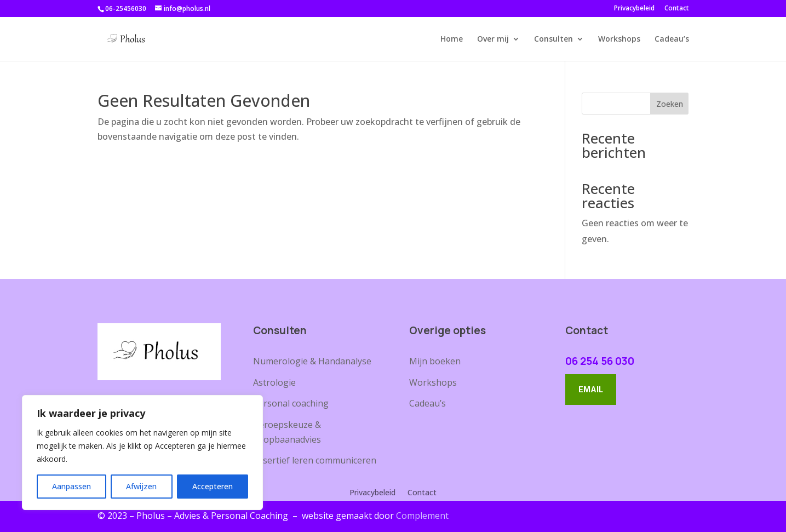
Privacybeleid (634, 9)
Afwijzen (141, 486)
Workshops (619, 39)
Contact (677, 9)
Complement (422, 516)
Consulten (553, 39)
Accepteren (213, 486)
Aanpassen (71, 486)
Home (452, 39)
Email (591, 389)
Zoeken (670, 104)
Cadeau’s (672, 39)
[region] (142, 453)
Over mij (493, 39)
